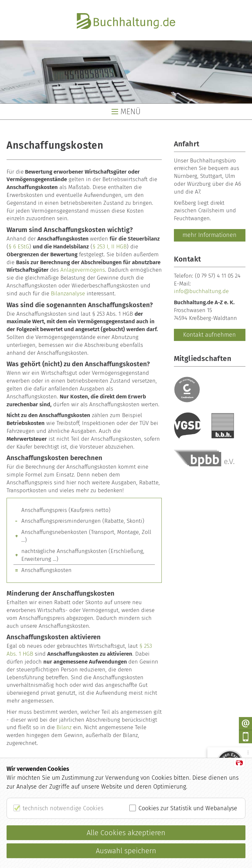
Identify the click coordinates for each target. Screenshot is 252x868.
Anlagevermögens (83, 270)
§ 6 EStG (19, 247)
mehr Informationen (210, 235)
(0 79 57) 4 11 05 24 (218, 276)
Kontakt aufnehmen (210, 335)
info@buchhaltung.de (201, 291)
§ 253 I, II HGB (110, 247)
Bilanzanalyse (68, 294)
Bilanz (64, 727)
